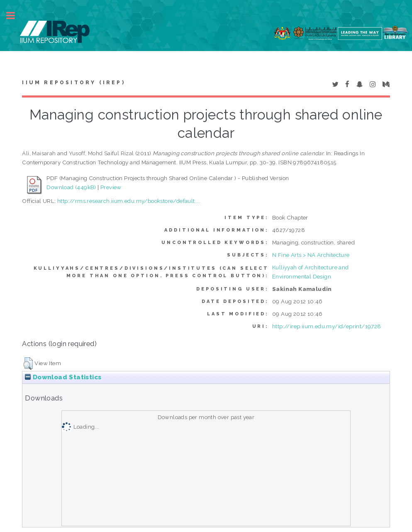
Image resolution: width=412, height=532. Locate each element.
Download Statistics (63, 377)
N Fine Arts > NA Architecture (311, 255)
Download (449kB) (71, 187)
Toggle (15, 16)
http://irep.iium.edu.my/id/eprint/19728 (327, 326)
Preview (111, 187)
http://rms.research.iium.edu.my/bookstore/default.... (129, 201)
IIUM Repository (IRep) (73, 83)
